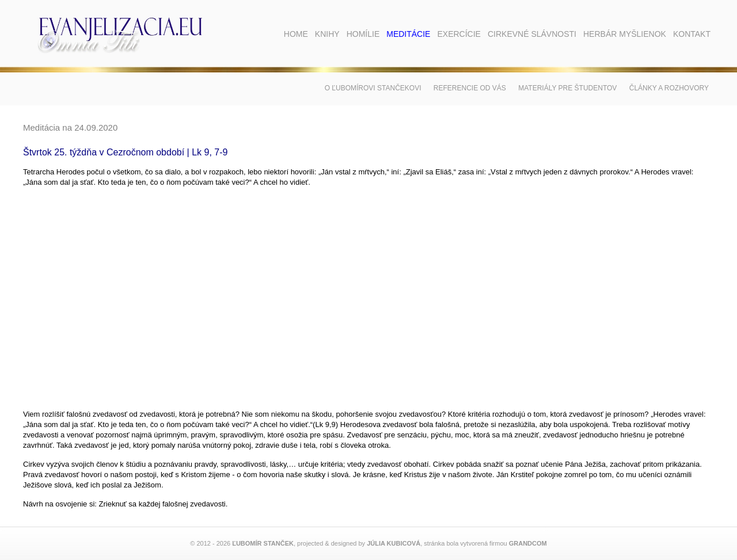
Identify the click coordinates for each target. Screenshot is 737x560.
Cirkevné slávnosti (532, 34)
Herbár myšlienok (625, 34)
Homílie (363, 34)
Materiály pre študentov (567, 88)
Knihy (327, 34)
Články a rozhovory (669, 88)
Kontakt (692, 34)
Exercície (459, 34)
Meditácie (408, 34)
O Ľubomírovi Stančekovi (373, 88)
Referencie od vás (470, 88)
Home (296, 34)
